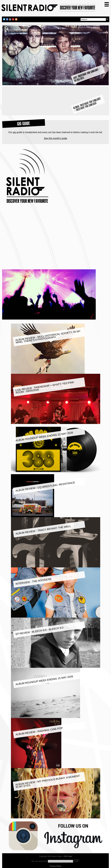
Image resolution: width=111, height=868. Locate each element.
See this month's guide (55, 138)
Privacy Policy (56, 866)
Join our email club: (39, 861)
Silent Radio (48, 9)
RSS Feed (68, 856)
